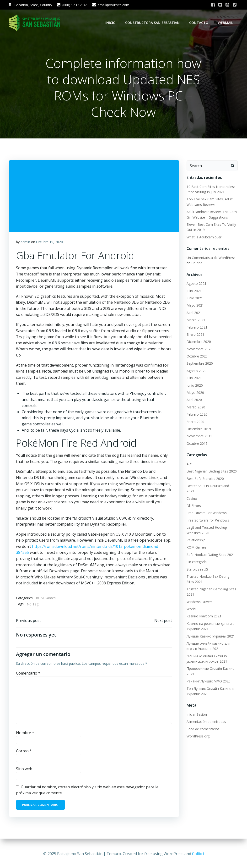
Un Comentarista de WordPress (211, 258)
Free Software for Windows (208, 515)
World (191, 604)
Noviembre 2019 (199, 436)
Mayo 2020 (195, 393)
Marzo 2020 (196, 407)
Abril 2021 (194, 313)
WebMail (226, 23)
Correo (24, 752)
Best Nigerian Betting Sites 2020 (211, 471)
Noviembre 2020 (199, 349)
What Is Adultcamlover (204, 237)
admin (25, 243)
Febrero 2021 (197, 327)
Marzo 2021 (196, 320)
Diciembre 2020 (199, 342)
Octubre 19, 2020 (49, 243)
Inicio (111, 23)
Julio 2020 (194, 378)
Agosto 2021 (196, 284)
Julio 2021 (194, 291)
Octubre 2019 (197, 444)
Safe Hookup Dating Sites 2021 (210, 549)
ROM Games (46, 599)
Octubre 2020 (197, 356)
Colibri (198, 854)
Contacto (199, 23)
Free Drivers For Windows (206, 508)
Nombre (25, 734)
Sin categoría (196, 557)
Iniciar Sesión (196, 709)
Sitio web (24, 770)
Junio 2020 (194, 386)
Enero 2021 (195, 335)
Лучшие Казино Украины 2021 (210, 631)
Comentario (28, 675)
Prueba (197, 263)
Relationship (196, 535)
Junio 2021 (194, 298)
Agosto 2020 (196, 371)
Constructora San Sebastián (153, 23)
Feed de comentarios (203, 724)
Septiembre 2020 (199, 364)
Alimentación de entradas (206, 717)
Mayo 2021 (195, 305)
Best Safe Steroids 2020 (205, 479)
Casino (192, 493)
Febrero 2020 (197, 415)
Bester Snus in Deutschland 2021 (212, 486)
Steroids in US (197, 564)
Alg (189, 464)
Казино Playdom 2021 (204, 611)
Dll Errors (193, 501)
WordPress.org (198, 731)
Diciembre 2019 (199, 429)
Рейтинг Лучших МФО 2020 (208, 676)
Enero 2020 (195, 422)
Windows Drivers (199, 596)
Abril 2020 (194, 400)
